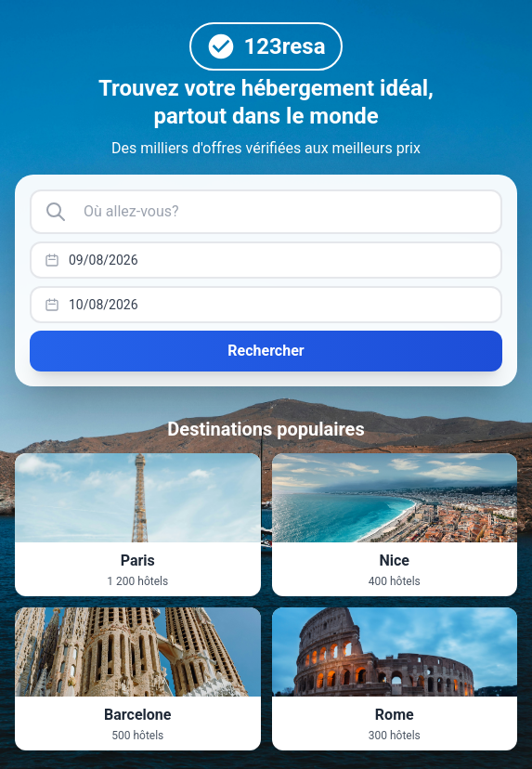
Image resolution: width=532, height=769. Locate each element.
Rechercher (266, 351)
